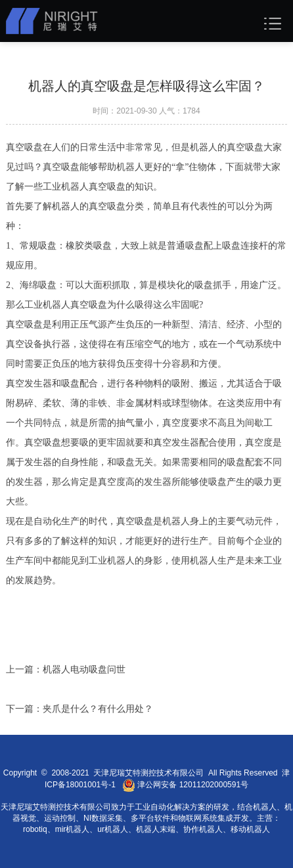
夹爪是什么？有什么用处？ (98, 709)
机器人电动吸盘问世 (84, 670)
